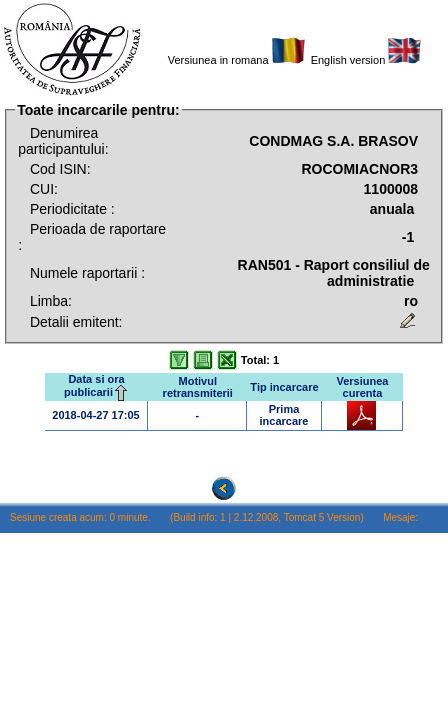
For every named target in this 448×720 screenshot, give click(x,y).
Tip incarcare (284, 387)
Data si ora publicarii (96, 385)
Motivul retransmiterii (198, 387)
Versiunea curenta (362, 387)
